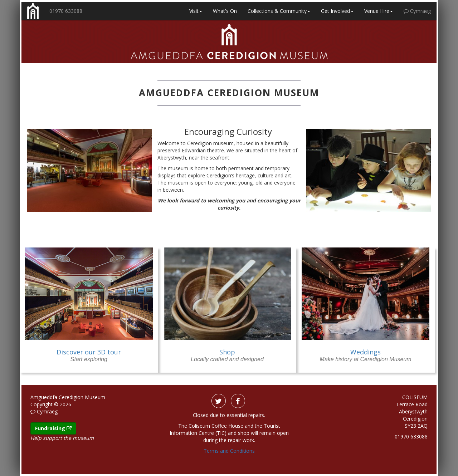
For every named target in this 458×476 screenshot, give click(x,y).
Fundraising (53, 428)
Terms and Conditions (229, 451)
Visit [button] (196, 11)
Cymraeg (417, 11)
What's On (225, 11)
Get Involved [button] (337, 11)
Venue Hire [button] (379, 11)
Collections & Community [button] (279, 11)
